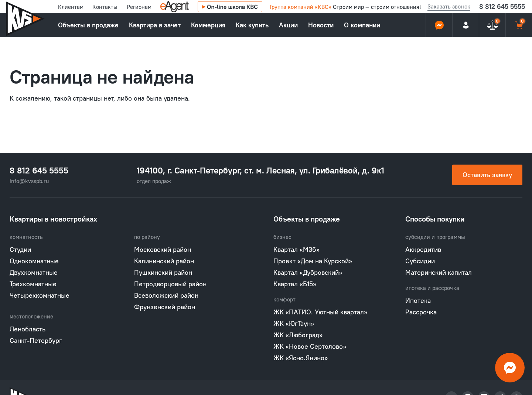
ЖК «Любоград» (298, 335)
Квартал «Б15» (295, 284)
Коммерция (208, 25)
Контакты (105, 7)
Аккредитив (423, 249)
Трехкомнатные (33, 284)
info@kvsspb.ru (29, 181)
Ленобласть (28, 329)
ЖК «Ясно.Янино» (301, 358)
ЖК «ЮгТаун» (294, 323)
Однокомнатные (34, 261)
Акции (288, 25)
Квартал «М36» (296, 249)
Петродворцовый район (170, 284)
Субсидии (420, 261)
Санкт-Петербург (36, 340)
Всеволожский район (166, 295)
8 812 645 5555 (502, 6)
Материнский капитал (439, 272)
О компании (362, 25)
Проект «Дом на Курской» (313, 261)
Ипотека (418, 301)
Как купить (252, 25)
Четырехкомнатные (40, 295)
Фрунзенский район (165, 307)
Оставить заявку (487, 175)
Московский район (163, 249)
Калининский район (164, 261)
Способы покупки (435, 219)
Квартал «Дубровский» (308, 272)
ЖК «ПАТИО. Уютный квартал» (320, 312)
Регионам (139, 7)
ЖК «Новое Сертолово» (310, 346)
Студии (20, 249)
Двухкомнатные (34, 272)
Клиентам (71, 7)
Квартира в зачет (155, 25)
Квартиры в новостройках (53, 219)
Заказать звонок (449, 6)
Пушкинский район (163, 272)
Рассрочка (421, 312)
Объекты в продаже (88, 25)
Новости (321, 25)
